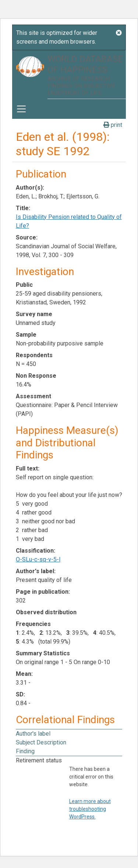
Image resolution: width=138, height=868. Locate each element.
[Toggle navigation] (21, 109)
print (113, 125)
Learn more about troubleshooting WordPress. (90, 809)
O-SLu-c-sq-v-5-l (38, 559)
